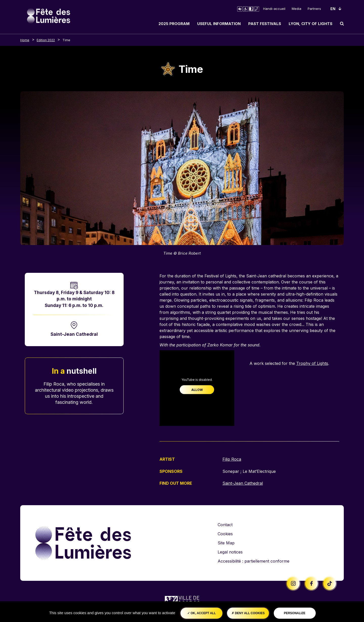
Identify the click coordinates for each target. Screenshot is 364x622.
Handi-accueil (274, 9)
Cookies (225, 534)
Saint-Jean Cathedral (74, 334)
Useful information (219, 24)
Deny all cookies (248, 613)
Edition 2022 (46, 40)
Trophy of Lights (312, 363)
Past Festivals (265, 24)
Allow (197, 390)
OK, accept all (202, 613)
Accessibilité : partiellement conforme (254, 561)
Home (25, 40)
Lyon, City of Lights (311, 24)
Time (66, 40)
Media (297, 9)
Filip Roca (232, 459)
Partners (314, 9)
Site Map (226, 543)
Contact (225, 524)
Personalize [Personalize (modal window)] (295, 613)
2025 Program (174, 24)
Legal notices (230, 552)
